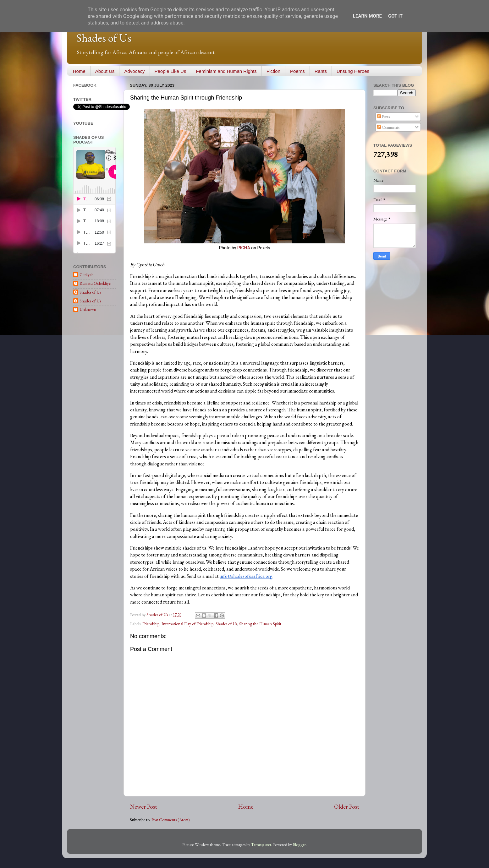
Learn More (367, 16)
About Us (105, 71)
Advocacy (134, 71)
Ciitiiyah (87, 275)
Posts (383, 117)
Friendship (151, 624)
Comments (388, 127)
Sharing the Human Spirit (260, 624)
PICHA (244, 248)
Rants (321, 71)
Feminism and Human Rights (226, 71)
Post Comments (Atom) (171, 820)
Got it (395, 16)
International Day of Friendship (187, 624)
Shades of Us (104, 38)
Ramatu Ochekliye (95, 283)
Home (79, 71)
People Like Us (170, 71)
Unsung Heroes (353, 71)
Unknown (88, 309)
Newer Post (143, 807)
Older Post (347, 807)
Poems (297, 71)
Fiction (273, 71)
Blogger (299, 844)
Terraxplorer (261, 844)
